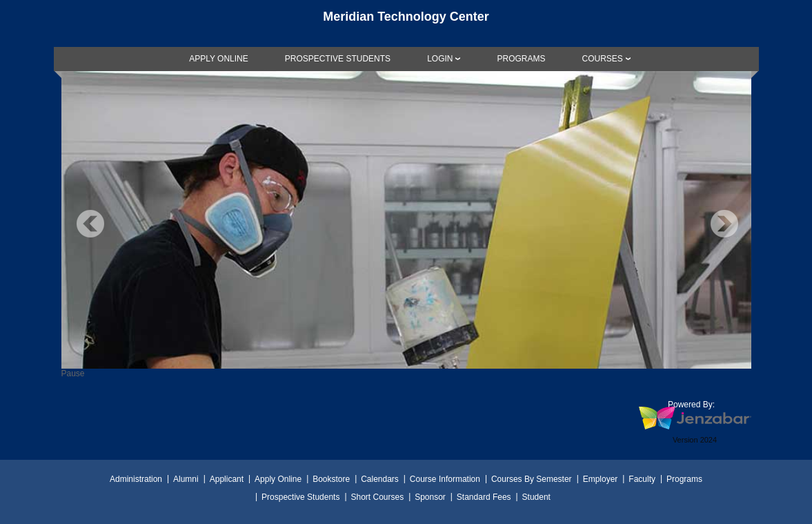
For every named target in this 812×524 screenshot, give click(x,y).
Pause (73, 373)
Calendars (380, 479)
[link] (219, 59)
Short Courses (377, 497)
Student (536, 497)
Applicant (227, 479)
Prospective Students (300, 497)
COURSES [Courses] (602, 59)
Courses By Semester (532, 479)
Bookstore (331, 479)
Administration (136, 479)
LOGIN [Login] (440, 59)
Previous (90, 224)
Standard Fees (484, 497)
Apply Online (278, 479)
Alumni (186, 479)
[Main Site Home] (406, 23)
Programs (684, 479)
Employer (601, 479)
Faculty (642, 479)
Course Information (445, 479)
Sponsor (430, 497)
